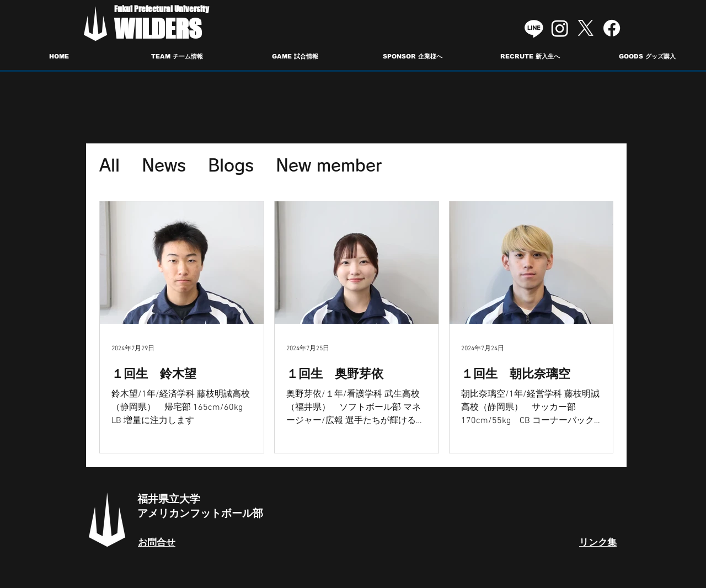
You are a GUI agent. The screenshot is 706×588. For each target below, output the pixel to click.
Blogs (231, 165)
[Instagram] (560, 28)
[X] (586, 28)
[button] (177, 56)
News (164, 165)
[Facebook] (612, 28)
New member (329, 165)
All (109, 165)
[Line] (534, 28)
